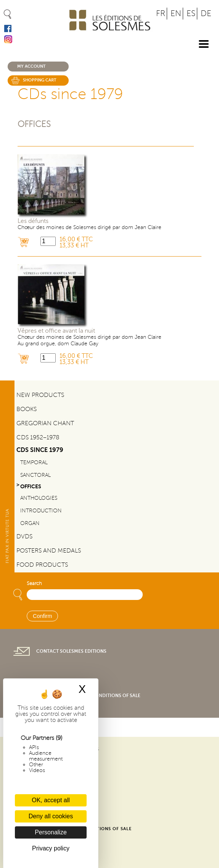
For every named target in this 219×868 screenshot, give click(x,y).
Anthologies (39, 498)
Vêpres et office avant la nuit (56, 331)
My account (31, 66)
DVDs (24, 536)
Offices (34, 124)
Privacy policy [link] (51, 848)
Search (34, 584)
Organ (30, 523)
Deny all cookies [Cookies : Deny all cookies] (51, 816)
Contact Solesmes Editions (71, 651)
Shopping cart (40, 80)
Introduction (41, 510)
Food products (42, 565)
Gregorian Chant (45, 423)
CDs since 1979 (40, 450)
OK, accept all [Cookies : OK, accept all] (51, 800)
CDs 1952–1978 (38, 437)
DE (206, 14)
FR (161, 14)
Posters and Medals (49, 551)
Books (27, 409)
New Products (40, 395)
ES (191, 14)
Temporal (34, 462)
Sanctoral (35, 475)
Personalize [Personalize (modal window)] (51, 832)
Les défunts (33, 221)
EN (176, 14)
